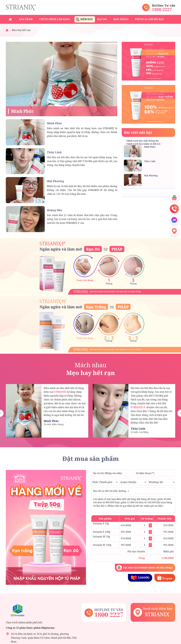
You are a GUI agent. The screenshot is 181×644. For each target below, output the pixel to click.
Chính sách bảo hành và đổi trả (143, 144)
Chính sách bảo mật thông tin (142, 141)
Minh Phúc (22, 111)
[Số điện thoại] (155, 473)
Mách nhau (91, 369)
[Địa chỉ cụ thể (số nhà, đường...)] (133, 491)
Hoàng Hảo (55, 210)
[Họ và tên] (112, 473)
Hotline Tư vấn (164, 5)
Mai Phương (56, 181)
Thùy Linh (54, 152)
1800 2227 (162, 9)
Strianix (21, 7)
